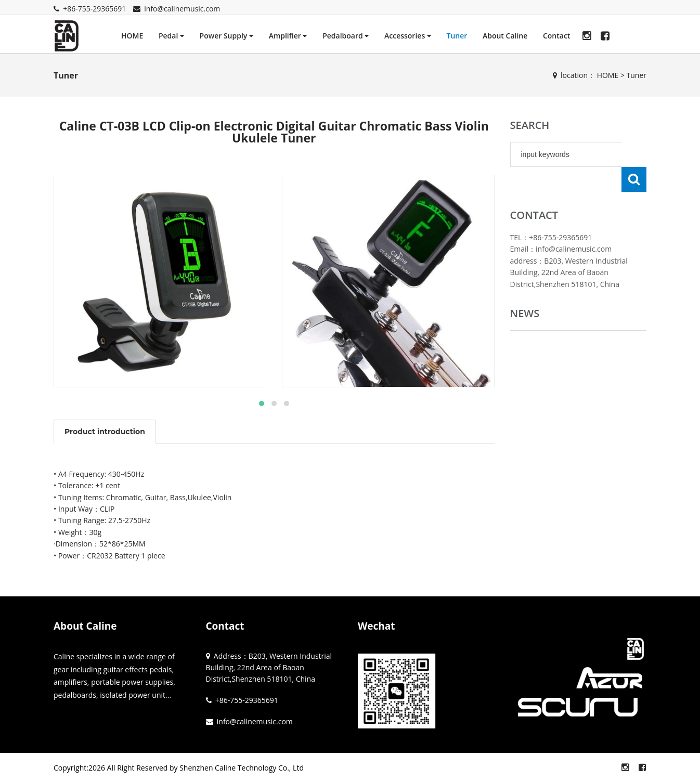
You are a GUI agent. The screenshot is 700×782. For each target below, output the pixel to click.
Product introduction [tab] (105, 432)
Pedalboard (346, 36)
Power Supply (226, 36)
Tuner (457, 36)
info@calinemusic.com (182, 9)
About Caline (505, 36)
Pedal (171, 36)
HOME (132, 36)
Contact (556, 36)
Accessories (408, 36)
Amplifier (288, 36)
